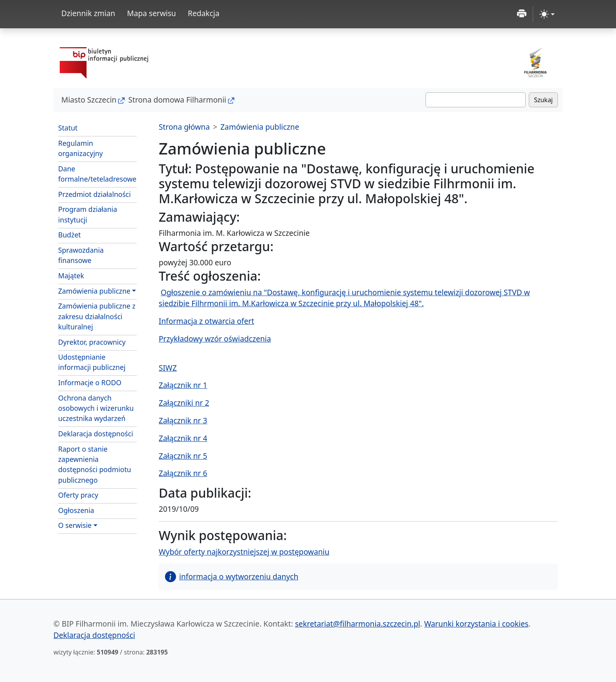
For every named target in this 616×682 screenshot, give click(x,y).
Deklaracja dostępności (96, 434)
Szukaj (543, 100)
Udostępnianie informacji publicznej (92, 362)
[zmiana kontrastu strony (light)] (547, 14)
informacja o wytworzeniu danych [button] (232, 576)
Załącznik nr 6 (183, 473)
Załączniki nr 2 (184, 403)
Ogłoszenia (76, 510)
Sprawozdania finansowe (81, 255)
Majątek (71, 276)
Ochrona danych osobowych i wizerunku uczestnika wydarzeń (96, 408)
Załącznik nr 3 (183, 420)
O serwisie (75, 525)
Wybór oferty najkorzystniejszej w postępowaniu (244, 552)
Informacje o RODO (90, 382)
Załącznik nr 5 (183, 456)
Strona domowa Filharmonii (177, 100)
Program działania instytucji (88, 214)
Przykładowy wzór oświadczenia (215, 339)
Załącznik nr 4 (183, 438)
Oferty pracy (78, 495)
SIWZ (168, 368)
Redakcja (204, 13)
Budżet (70, 235)
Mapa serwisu (151, 13)
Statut (68, 128)
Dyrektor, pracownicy (92, 342)
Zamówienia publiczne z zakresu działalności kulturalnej (97, 316)
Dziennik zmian (88, 13)
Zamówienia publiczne (94, 291)
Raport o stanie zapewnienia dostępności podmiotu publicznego (95, 464)
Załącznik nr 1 (183, 385)
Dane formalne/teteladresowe (97, 174)
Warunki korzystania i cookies (477, 624)
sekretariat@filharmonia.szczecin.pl (358, 624)
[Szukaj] (476, 100)
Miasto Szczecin (89, 100)
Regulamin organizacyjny (81, 148)
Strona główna (184, 127)
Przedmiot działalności (94, 194)
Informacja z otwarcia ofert (206, 321)
